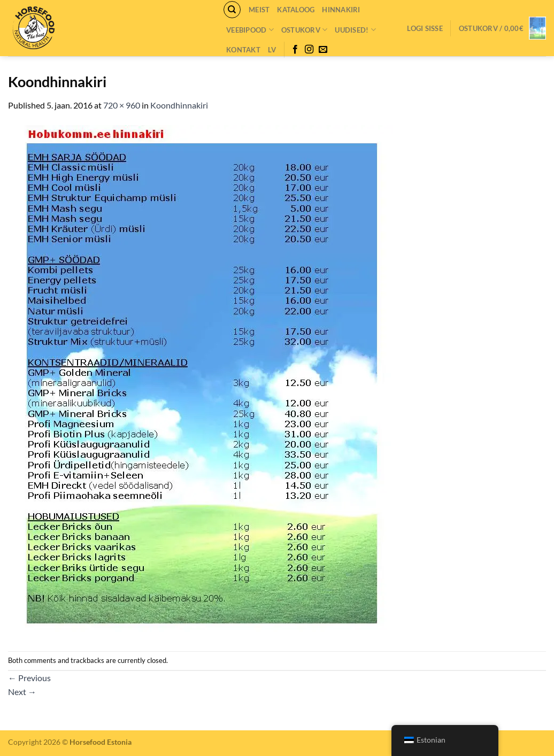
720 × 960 (122, 105)
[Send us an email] (323, 50)
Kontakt (243, 50)
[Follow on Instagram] (309, 50)
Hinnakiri (341, 10)
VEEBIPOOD (250, 30)
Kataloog (296, 10)
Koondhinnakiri (179, 105)
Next (22, 692)
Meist (259, 10)
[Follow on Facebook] (295, 50)
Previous (29, 678)
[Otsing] (232, 10)
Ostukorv (305, 30)
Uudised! (355, 30)
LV (272, 50)
